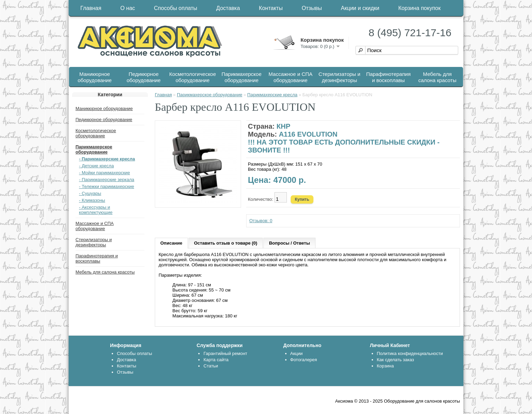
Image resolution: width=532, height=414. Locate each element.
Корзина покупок (419, 8)
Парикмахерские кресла (272, 95)
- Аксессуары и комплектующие (96, 210)
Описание (171, 243)
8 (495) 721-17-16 (410, 33)
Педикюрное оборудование (144, 77)
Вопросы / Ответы (289, 243)
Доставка (228, 8)
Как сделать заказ (395, 360)
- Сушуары (90, 193)
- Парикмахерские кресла (107, 159)
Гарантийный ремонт (225, 353)
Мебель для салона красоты (437, 77)
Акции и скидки (360, 8)
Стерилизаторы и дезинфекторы (339, 77)
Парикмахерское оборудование (242, 77)
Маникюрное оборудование (95, 77)
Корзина (385, 366)
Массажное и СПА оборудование (291, 77)
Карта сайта (216, 360)
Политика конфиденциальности (410, 353)
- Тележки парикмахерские (107, 186)
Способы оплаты (176, 8)
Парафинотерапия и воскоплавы (388, 77)
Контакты (271, 8)
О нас (128, 8)
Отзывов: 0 (261, 221)
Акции (297, 353)
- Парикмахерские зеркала (107, 180)
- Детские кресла (96, 166)
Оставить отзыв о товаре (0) (226, 243)
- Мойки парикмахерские (104, 173)
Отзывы (312, 8)
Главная (91, 8)
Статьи (211, 366)
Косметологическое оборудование (193, 77)
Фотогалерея (304, 360)
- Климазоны (92, 200)
